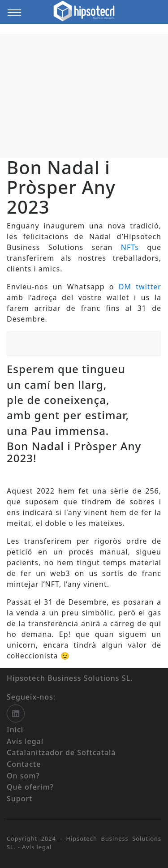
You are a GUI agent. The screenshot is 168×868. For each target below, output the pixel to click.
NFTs (130, 247)
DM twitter (140, 287)
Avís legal (37, 847)
